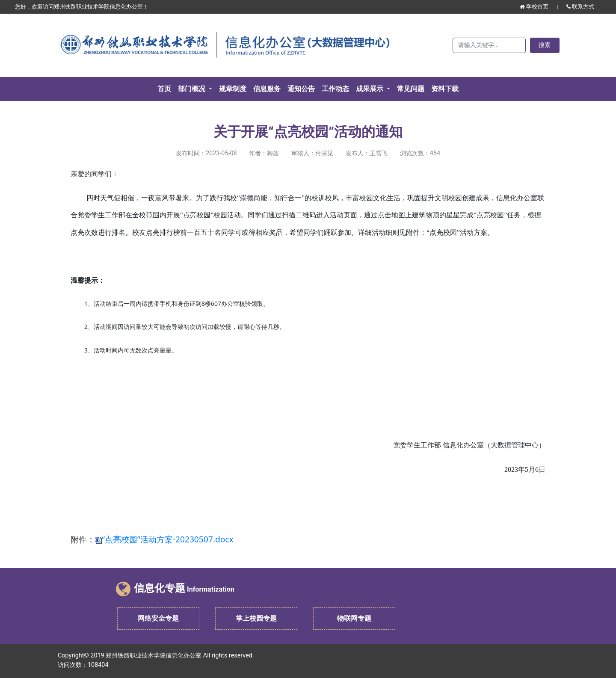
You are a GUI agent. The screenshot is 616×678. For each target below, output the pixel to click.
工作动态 (335, 89)
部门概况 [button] (192, 89)
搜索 (545, 45)
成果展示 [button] (370, 89)
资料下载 (445, 89)
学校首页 (535, 7)
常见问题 (411, 89)
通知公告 (301, 89)
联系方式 (580, 7)
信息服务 (267, 89)
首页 (166, 88)
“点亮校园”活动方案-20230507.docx (168, 539)
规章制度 (233, 89)
